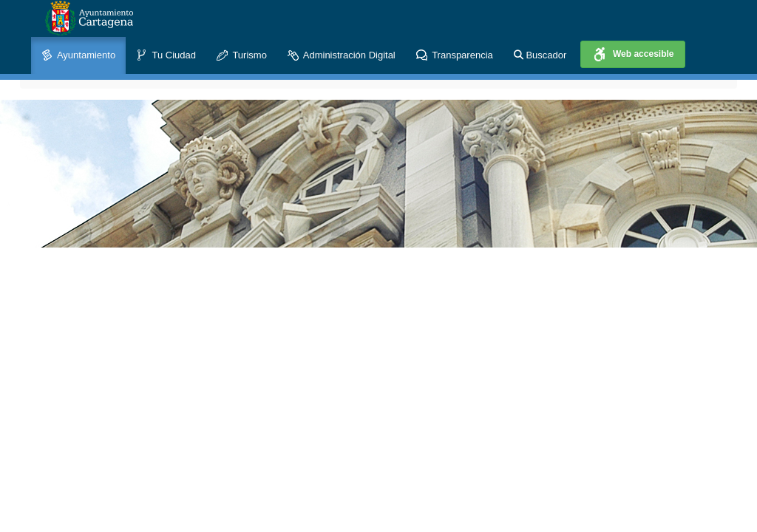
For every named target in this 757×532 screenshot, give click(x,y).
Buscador (540, 55)
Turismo (242, 56)
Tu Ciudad (166, 56)
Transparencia (455, 56)
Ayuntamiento (78, 56)
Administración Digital (342, 56)
